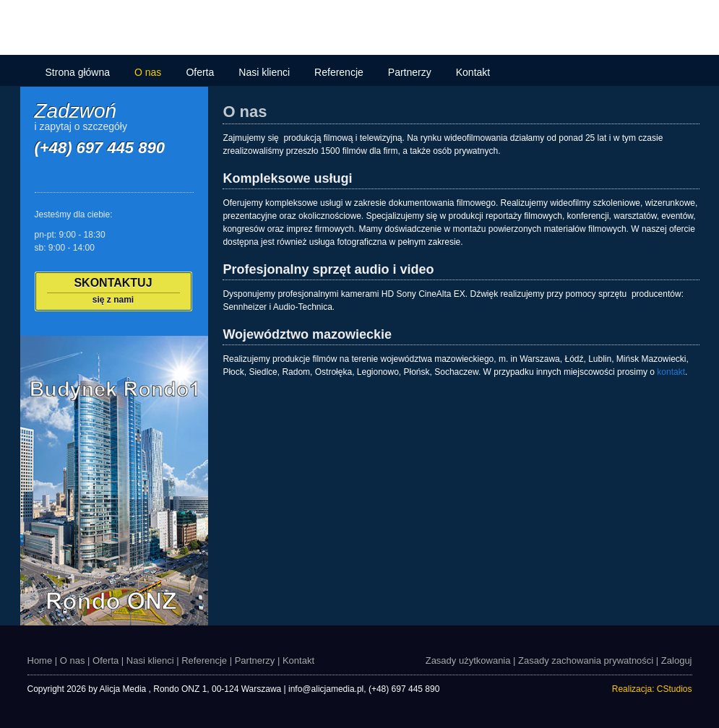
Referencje (339, 72)
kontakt (671, 372)
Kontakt (473, 72)
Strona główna (78, 72)
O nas (148, 72)
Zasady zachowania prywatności (586, 660)
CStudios (675, 689)
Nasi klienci (264, 72)
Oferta (200, 72)
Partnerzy (410, 72)
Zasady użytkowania (468, 660)
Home (40, 660)
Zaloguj (677, 660)
